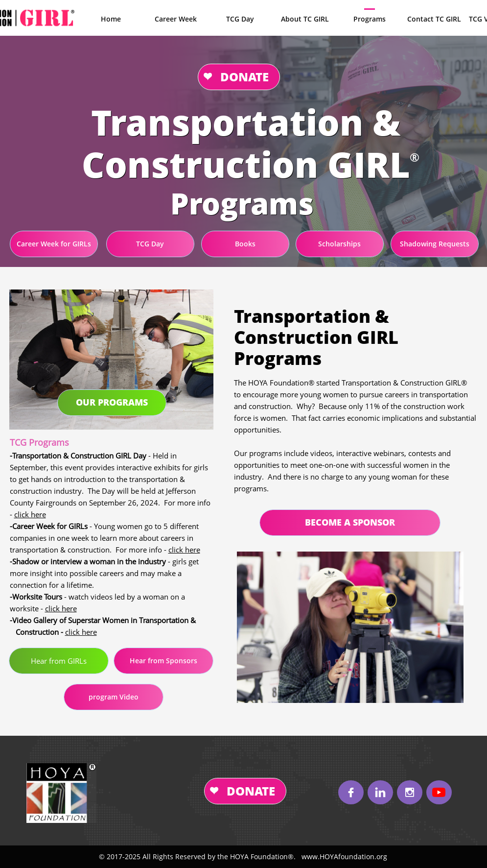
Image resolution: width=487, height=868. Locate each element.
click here (30, 514)
